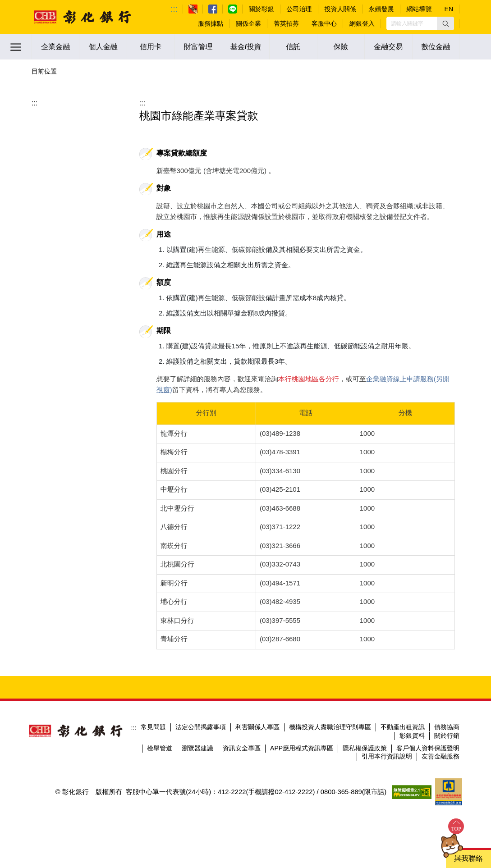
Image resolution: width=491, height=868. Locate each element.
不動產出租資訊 (403, 727)
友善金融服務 (441, 756)
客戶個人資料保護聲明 (428, 748)
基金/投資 (246, 47)
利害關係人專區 (257, 727)
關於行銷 (447, 736)
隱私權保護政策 (365, 748)
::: (174, 9)
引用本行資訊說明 (387, 756)
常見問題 (153, 727)
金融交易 (388, 47)
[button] (445, 23)
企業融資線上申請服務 (400, 379)
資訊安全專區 (242, 748)
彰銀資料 (412, 736)
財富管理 (198, 47)
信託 (293, 47)
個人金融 (103, 47)
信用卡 (151, 47)
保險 (341, 47)
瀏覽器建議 (197, 748)
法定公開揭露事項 (201, 727)
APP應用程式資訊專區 (302, 748)
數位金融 (436, 47)
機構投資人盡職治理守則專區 (330, 727)
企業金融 (55, 47)
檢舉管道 (160, 748)
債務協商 (447, 727)
